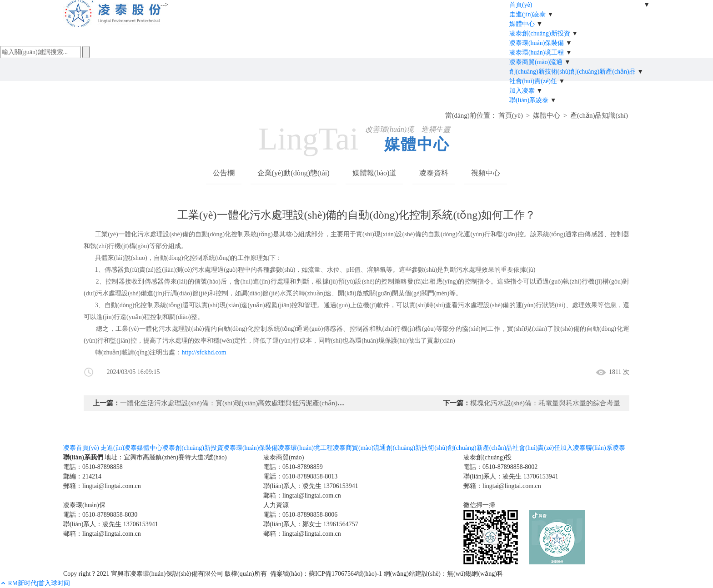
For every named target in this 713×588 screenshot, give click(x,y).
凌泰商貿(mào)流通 (536, 62)
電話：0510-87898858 (93, 467)
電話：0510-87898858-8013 (300, 476)
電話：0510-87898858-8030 (100, 515)
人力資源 (276, 505)
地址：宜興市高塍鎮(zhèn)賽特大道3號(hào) (166, 457)
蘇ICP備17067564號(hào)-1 (345, 574)
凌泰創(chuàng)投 (487, 457)
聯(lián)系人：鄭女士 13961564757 (311, 524)
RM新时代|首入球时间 (39, 583)
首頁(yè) (521, 5)
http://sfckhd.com (204, 352)
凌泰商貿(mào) (284, 457)
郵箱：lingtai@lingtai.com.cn (102, 486)
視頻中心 (486, 173)
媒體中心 (522, 24)
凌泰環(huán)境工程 (537, 52)
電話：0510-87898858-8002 (500, 467)
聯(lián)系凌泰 (529, 100)
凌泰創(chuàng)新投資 (540, 33)
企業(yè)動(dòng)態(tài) (294, 173)
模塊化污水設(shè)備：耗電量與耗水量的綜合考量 (545, 403)
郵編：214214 (82, 476)
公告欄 (224, 173)
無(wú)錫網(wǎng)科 (475, 574)
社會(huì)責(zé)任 (533, 81)
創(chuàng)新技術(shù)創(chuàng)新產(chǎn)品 (572, 72)
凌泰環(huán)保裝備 (537, 43)
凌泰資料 (434, 173)
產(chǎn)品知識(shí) (599, 115)
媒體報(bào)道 (375, 173)
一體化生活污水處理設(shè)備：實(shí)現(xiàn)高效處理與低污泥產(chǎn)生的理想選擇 (249, 403)
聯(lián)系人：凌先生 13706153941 (311, 486)
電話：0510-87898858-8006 (300, 515)
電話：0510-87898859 (293, 467)
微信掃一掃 (479, 505)
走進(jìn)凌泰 (527, 14)
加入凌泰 (522, 91)
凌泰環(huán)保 (84, 505)
